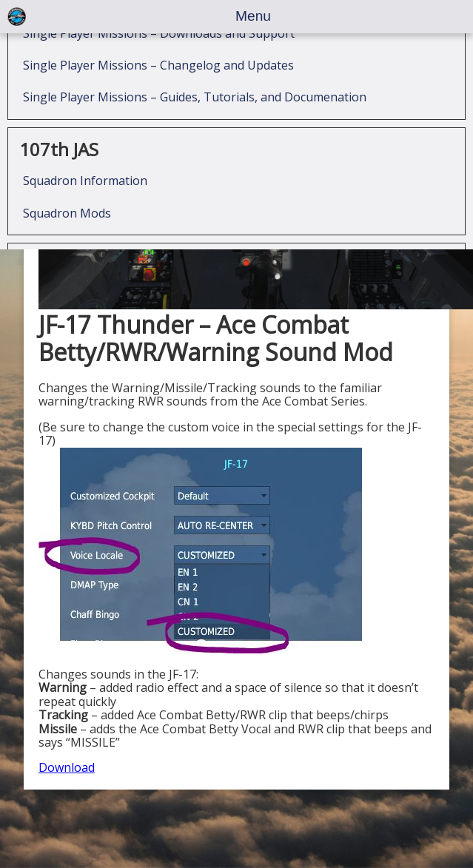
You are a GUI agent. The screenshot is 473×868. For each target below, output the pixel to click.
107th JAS (59, 158)
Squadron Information (85, 189)
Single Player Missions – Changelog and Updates (158, 74)
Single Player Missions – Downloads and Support (159, 42)
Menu (253, 16)
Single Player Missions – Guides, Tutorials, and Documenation (195, 106)
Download (67, 767)
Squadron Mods (67, 222)
